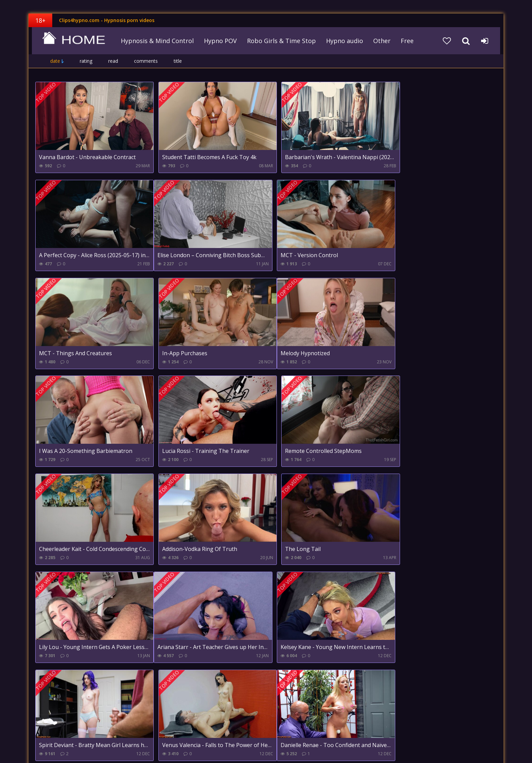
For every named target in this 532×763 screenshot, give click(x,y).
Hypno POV (218, 41)
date (55, 61)
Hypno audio (342, 41)
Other (379, 41)
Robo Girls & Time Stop (279, 41)
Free (405, 41)
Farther (196, 682)
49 (175, 682)
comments (146, 61)
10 (156, 682)
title (178, 61)
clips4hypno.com (71, 41)
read (113, 61)
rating (86, 61)
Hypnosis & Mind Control (155, 41)
